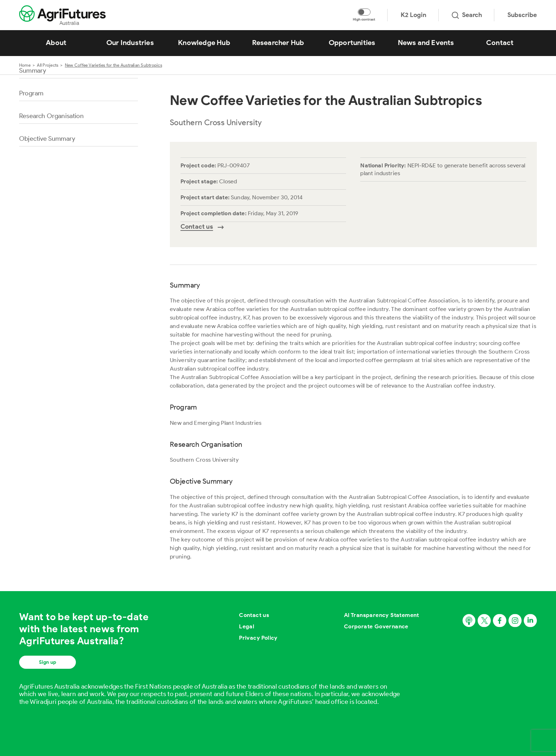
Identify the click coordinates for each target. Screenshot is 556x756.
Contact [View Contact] (500, 43)
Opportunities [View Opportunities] (352, 43)
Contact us (254, 615)
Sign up (48, 662)
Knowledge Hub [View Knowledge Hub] (204, 43)
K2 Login (413, 15)
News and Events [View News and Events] (426, 43)
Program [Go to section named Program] (31, 93)
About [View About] (56, 43)
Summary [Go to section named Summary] (33, 71)
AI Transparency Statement (382, 615)
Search (467, 15)
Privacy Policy (258, 638)
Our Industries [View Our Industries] (130, 43)
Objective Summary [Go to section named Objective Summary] (47, 139)
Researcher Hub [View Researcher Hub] (278, 43)
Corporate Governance (376, 626)
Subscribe (522, 15)
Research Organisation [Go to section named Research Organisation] (51, 116)
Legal (247, 626)
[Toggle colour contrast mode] (364, 12)
